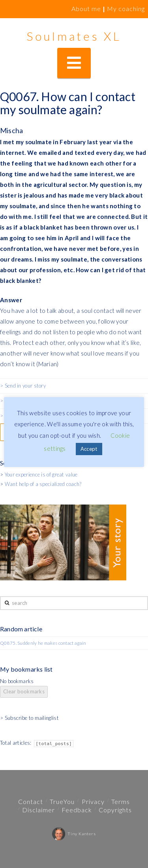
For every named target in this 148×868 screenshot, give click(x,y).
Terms (121, 801)
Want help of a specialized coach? (43, 484)
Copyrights (115, 810)
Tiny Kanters (74, 834)
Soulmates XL (74, 36)
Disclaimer (38, 810)
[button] (74, 63)
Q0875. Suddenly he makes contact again (43, 643)
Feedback (77, 810)
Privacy (93, 801)
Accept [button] (89, 449)
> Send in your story (23, 386)
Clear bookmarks (24, 691)
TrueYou (62, 801)
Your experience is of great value (41, 474)
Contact (31, 801)
